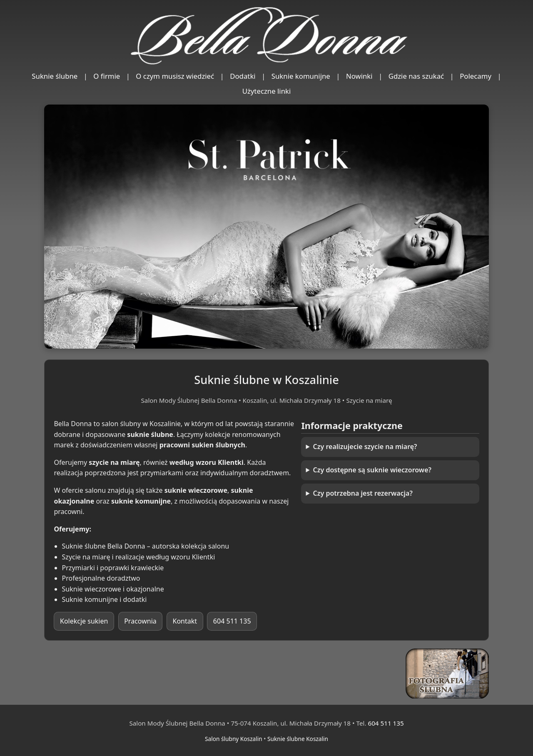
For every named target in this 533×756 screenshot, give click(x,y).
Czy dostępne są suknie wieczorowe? (372, 470)
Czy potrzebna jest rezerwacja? (363, 493)
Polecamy (476, 76)
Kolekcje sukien (84, 621)
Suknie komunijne (301, 76)
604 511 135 (232, 621)
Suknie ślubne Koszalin (298, 739)
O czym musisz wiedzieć (175, 76)
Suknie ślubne (55, 76)
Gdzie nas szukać (416, 76)
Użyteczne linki (267, 91)
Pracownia (140, 621)
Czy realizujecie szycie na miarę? (365, 447)
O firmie (107, 76)
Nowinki (359, 76)
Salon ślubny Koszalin (234, 739)
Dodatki (243, 76)
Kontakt (185, 621)
